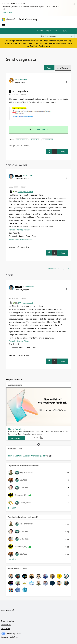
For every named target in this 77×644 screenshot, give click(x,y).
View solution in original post (21, 239)
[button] (49, 68)
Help (57, 31)
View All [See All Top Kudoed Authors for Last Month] (12, 559)
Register (40, 31)
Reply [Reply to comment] (63, 253)
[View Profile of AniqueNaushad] (21, 79)
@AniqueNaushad (25, 192)
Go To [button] (65, 31)
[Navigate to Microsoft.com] (9, 19)
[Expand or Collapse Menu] (4, 25)
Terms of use (6, 625)
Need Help (35, 140)
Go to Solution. (42, 130)
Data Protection (22, 140)
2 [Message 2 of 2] (16, 247)
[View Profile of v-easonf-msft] (28, 175)
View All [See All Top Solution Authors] (12, 508)
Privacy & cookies (8, 621)
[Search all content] (57, 36)
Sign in (49, 31)
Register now (44, 46)
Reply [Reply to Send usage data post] (63, 151)
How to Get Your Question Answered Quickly (27, 456)
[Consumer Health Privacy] (39, 637)
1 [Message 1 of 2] (16, 146)
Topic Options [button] (62, 68)
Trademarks (6, 629)
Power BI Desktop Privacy (19, 230)
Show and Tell (48, 140)
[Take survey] (17, 438)
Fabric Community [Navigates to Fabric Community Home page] (28, 19)
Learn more (7, 12)
